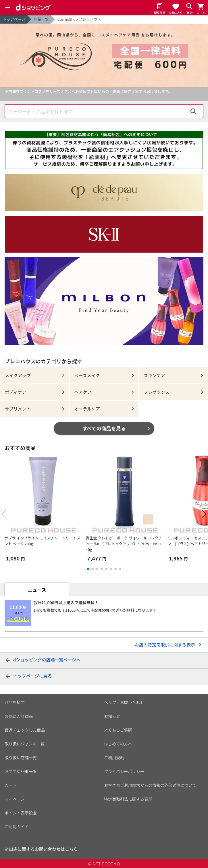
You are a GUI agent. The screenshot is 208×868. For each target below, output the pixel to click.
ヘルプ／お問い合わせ (124, 702)
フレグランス (157, 392)
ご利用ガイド (17, 827)
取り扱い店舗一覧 (21, 758)
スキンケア (154, 375)
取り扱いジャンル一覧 (25, 744)
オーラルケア (87, 409)
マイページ (15, 799)
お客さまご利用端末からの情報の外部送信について (150, 785)
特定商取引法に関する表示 (128, 799)
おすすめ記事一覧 (21, 771)
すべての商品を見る (104, 428)
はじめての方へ (118, 744)
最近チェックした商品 (25, 730)
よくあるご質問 (118, 730)
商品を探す (15, 702)
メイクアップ (18, 375)
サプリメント (18, 409)
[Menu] (7, 7)
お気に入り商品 (19, 716)
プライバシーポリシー (124, 771)
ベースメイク (87, 375)
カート (11, 785)
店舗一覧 (41, 19)
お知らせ (112, 716)
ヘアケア (83, 392)
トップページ (14, 19)
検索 (194, 111)
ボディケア (16, 392)
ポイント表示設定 (21, 813)
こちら (71, 849)
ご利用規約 (114, 758)
